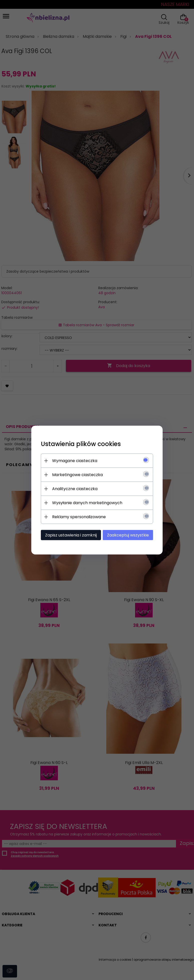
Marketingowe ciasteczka (76, 474)
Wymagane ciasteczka (73, 460)
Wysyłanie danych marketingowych (86, 503)
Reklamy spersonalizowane (77, 517)
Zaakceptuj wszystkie (129, 535)
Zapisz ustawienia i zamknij (69, 535)
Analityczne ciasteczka (73, 488)
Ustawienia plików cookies (79, 444)
